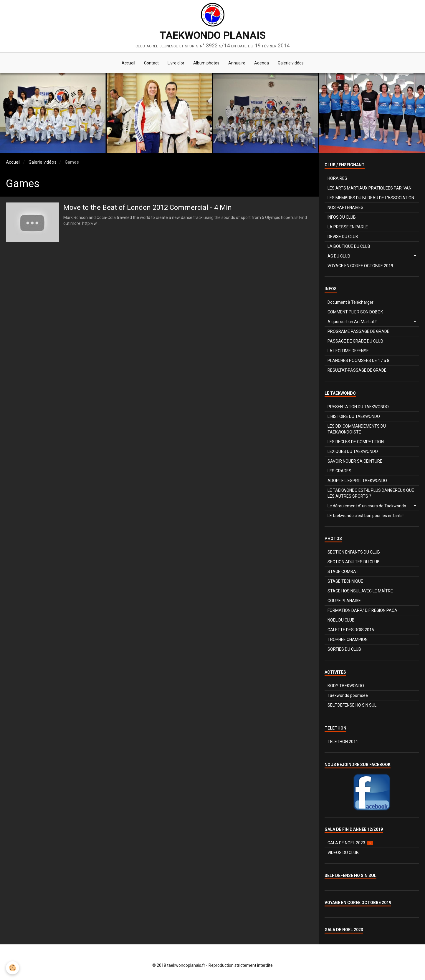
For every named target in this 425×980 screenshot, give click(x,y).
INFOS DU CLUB (342, 217)
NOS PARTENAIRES (345, 207)
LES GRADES (339, 471)
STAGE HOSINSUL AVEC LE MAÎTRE (360, 591)
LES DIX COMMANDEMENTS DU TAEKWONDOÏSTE (357, 429)
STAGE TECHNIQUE (345, 581)
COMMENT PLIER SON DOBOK (355, 312)
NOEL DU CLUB (341, 620)
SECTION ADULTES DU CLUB (354, 562)
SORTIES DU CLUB (344, 649)
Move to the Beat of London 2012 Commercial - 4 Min (148, 207)
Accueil (128, 63)
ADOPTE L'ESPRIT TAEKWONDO (357, 481)
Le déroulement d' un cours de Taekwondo (367, 506)
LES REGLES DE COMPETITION (356, 442)
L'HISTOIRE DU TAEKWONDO (354, 416)
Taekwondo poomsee (348, 695)
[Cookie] (13, 968)
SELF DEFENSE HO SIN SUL (352, 705)
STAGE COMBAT (343, 572)
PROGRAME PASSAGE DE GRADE (358, 331)
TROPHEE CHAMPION (348, 640)
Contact (151, 63)
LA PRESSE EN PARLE (348, 227)
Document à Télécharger (350, 302)
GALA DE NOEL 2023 (350, 843)
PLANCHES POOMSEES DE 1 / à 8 (358, 361)
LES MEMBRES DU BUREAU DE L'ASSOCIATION (371, 198)
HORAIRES (337, 178)
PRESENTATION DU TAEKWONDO (358, 407)
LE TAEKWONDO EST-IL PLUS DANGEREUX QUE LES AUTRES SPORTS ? (371, 493)
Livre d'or (176, 63)
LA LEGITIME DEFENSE (348, 351)
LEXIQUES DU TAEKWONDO (353, 451)
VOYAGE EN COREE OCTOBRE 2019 (360, 266)
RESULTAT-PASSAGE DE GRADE (357, 370)
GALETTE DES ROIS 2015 (351, 630)
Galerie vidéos (291, 63)
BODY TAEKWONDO (346, 686)
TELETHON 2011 (343, 742)
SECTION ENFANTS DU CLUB (354, 552)
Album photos (206, 63)
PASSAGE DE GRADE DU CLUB (355, 341)
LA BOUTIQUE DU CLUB (349, 246)
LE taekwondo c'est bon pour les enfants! (366, 516)
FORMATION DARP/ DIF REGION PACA (362, 610)
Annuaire (237, 63)
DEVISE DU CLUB (343, 237)
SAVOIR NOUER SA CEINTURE (355, 461)
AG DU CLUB (339, 256)
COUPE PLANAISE (344, 601)
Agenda (262, 63)
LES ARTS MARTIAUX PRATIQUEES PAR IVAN (369, 188)
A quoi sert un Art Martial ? (352, 322)
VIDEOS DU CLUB (343, 853)
